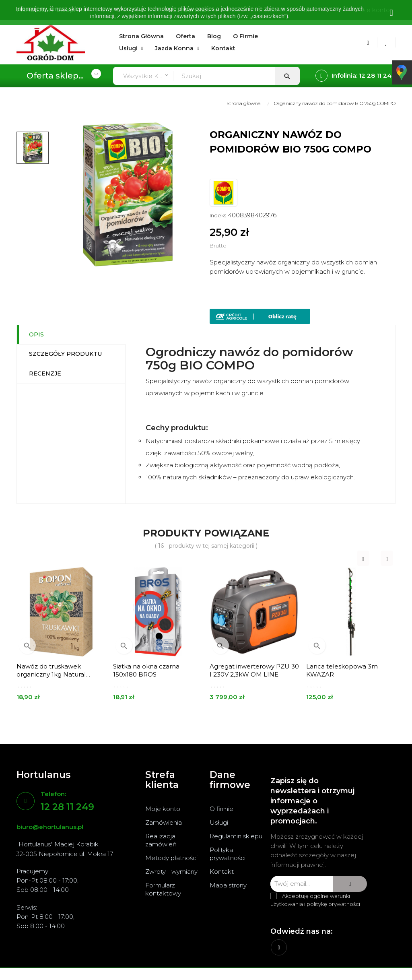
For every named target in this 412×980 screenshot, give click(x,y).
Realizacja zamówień (161, 840)
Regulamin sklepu (236, 836)
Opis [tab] (36, 334)
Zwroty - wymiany (171, 872)
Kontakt (222, 872)
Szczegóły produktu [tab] (65, 354)
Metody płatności (171, 858)
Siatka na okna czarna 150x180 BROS (146, 670)
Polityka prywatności (228, 854)
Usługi (219, 822)
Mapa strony (228, 885)
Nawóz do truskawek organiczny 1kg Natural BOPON (51, 671)
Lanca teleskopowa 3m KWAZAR (342, 670)
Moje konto (163, 809)
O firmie (221, 809)
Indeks (218, 215)
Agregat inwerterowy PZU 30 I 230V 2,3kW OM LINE (254, 670)
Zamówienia (164, 822)
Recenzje (45, 373)
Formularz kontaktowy (163, 889)
